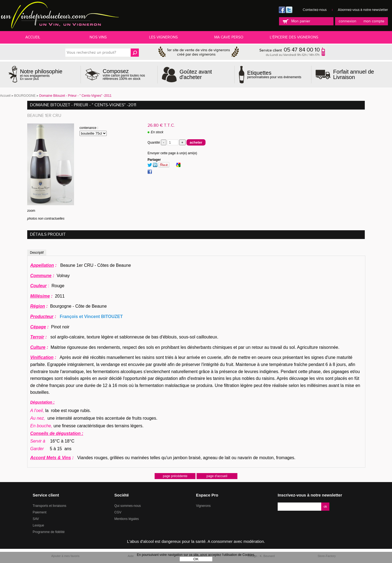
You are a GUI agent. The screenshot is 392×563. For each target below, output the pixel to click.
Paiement (40, 512)
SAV (36, 519)
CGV (118, 512)
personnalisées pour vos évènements (274, 74)
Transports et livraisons (50, 506)
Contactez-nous (315, 10)
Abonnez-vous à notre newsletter (363, 10)
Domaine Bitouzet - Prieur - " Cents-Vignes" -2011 (83, 105)
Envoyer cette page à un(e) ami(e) (172, 153)
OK (196, 559)
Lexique (38, 525)
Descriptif (37, 253)
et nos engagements (41, 75)
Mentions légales (127, 519)
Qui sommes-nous (128, 506)
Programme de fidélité (49, 532)
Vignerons (203, 506)
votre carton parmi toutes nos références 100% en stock (128, 74)
